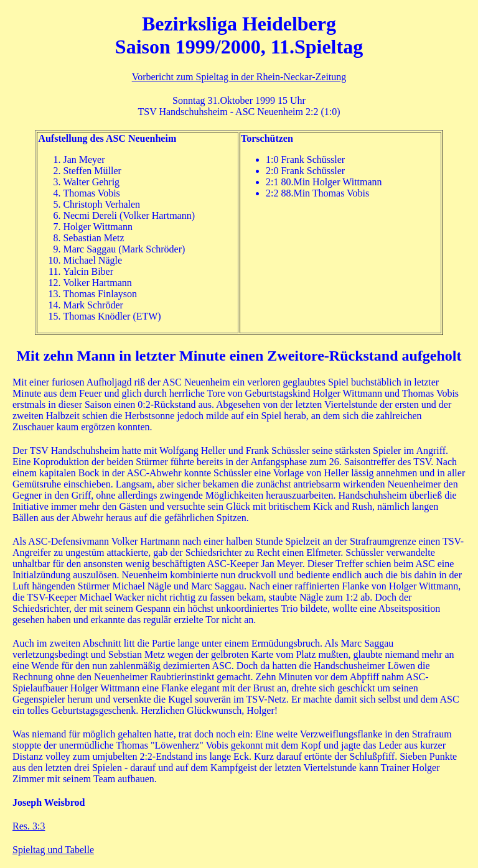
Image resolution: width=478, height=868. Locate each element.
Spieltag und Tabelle (53, 850)
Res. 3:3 (29, 826)
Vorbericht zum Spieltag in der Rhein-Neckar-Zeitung (239, 77)
